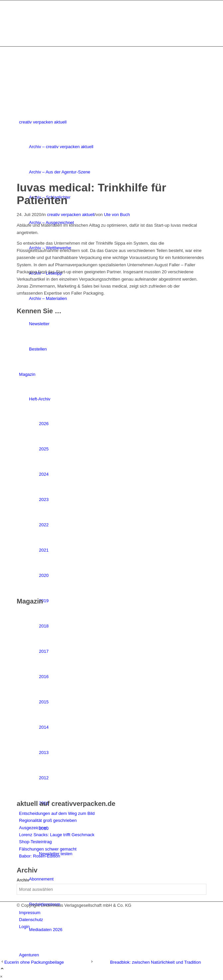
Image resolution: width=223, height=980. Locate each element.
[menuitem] (112, 913)
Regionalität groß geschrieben (48, 820)
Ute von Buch (117, 215)
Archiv (23, 880)
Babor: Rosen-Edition (40, 856)
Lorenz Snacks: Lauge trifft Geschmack (57, 835)
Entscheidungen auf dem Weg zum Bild (57, 813)
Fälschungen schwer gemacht (48, 849)
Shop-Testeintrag (35, 842)
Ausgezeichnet (33, 828)
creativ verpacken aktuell (71, 215)
